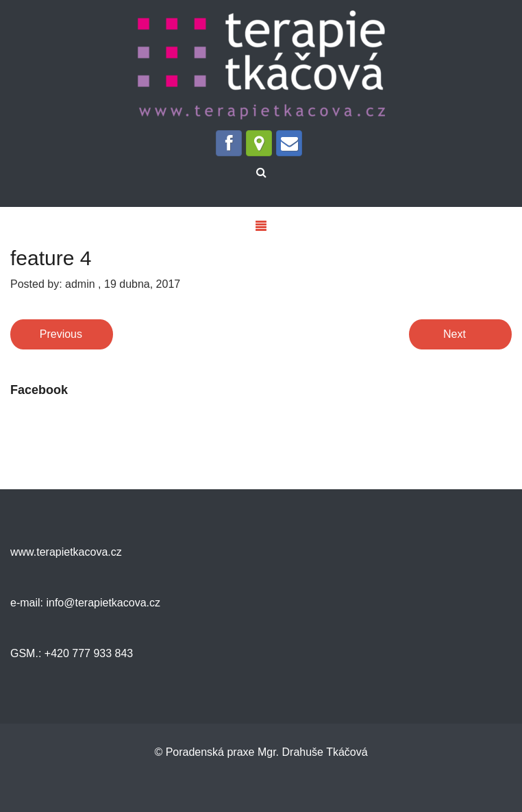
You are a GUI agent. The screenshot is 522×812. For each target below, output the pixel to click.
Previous (61, 334)
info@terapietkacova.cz (102, 603)
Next (455, 334)
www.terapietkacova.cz (66, 552)
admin (80, 284)
